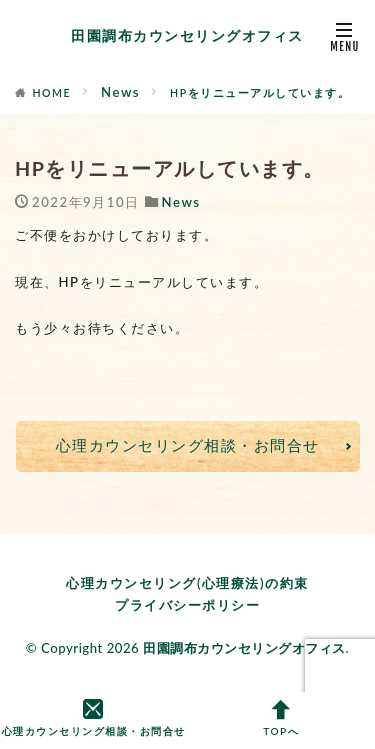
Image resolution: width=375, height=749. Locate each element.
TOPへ (282, 719)
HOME (52, 93)
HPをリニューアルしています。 (260, 93)
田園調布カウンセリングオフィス (187, 35)
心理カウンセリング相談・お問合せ (188, 445)
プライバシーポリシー (187, 605)
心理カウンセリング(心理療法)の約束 (187, 583)
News (120, 92)
